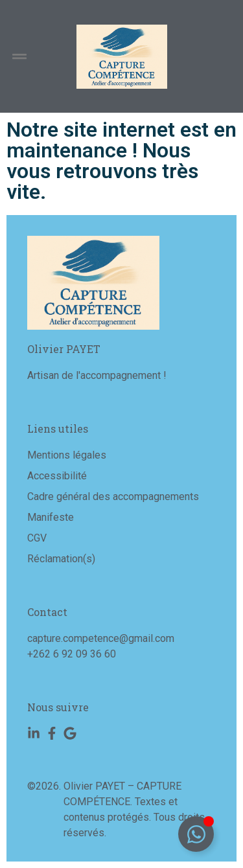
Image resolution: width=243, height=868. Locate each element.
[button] (19, 57)
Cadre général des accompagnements (113, 497)
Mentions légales (67, 455)
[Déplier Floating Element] (196, 834)
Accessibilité (57, 476)
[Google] (70, 733)
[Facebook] (52, 733)
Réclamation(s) (61, 559)
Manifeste (51, 517)
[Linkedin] (34, 733)
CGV (37, 538)
